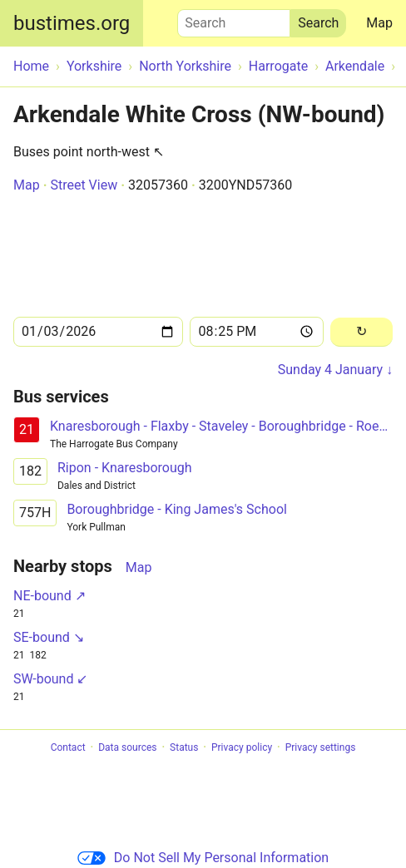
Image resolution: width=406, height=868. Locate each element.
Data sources (127, 747)
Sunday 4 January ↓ (335, 370)
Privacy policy (242, 747)
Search (234, 19)
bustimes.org (72, 23)
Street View (84, 185)
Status (184, 747)
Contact (68, 747)
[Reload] (361, 332)
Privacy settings (321, 747)
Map (379, 23)
